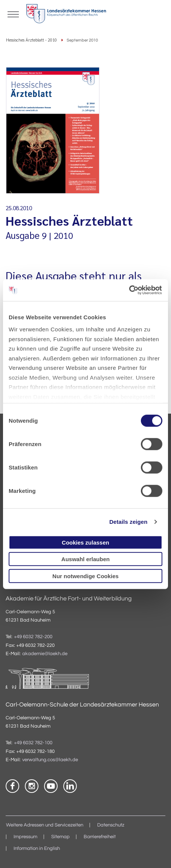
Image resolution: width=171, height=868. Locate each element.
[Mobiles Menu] (13, 14)
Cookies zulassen (85, 542)
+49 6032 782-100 (33, 743)
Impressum (25, 837)
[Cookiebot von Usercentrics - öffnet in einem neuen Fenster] (129, 290)
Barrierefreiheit (100, 837)
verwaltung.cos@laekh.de (50, 760)
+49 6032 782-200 (33, 637)
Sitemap (60, 837)
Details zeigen (128, 522)
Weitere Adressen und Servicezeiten (45, 825)
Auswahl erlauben (85, 559)
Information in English (37, 849)
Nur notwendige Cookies (85, 576)
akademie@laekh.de (45, 654)
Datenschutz (111, 825)
